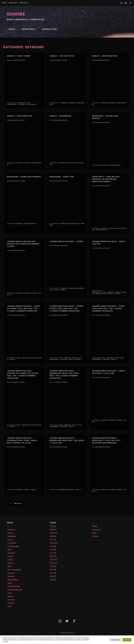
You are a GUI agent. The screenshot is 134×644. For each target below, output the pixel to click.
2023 (52, 533)
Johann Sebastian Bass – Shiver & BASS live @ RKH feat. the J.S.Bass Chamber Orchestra (66, 309)
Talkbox (63, 290)
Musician (11, 576)
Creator (112, 228)
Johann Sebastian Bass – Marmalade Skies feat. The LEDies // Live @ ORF (67, 440)
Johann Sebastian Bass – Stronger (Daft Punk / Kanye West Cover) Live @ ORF (22, 440)
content (118, 292)
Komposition (24, 3)
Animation (11, 530)
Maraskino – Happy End (62, 177)
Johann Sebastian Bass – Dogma (66, 241)
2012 (52, 570)
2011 (52, 573)
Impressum (97, 530)
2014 (52, 563)
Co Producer (12, 543)
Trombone (11, 600)
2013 (52, 566)
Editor (119, 228)
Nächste (18, 503)
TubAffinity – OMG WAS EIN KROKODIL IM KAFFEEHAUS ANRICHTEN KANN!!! (106, 179)
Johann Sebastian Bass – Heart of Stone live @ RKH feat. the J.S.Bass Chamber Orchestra (24, 309)
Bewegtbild (13, 3)
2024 (52, 530)
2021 (52, 540)
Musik (4, 3)
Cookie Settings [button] (116, 640)
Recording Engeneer (15, 590)
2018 (52, 550)
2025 (52, 526)
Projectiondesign (14, 586)
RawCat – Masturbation (105, 56)
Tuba (9, 606)
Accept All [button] (127, 640)
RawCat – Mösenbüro (60, 116)
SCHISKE (16, 14)
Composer (22, 103)
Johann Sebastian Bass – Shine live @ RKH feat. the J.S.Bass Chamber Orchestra (108, 309)
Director (10, 563)
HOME (95, 526)
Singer (35, 293)
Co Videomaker (97, 291)
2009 (52, 576)
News (94, 533)
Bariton (10, 533)
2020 (52, 543)
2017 (52, 553)
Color (104, 292)
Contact (95, 536)
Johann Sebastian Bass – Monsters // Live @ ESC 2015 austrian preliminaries (106, 440)
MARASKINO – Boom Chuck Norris (24, 177)
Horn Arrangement (14, 570)
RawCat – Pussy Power (19, 56)
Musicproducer (31, 104)
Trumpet (11, 603)
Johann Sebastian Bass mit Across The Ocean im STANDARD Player (23, 244)
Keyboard (21, 104)
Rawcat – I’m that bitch (62, 56)
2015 (52, 560)
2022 (52, 536)
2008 (52, 580)
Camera (10, 540)
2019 (52, 546)
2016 (52, 556)
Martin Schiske (19, 60)
